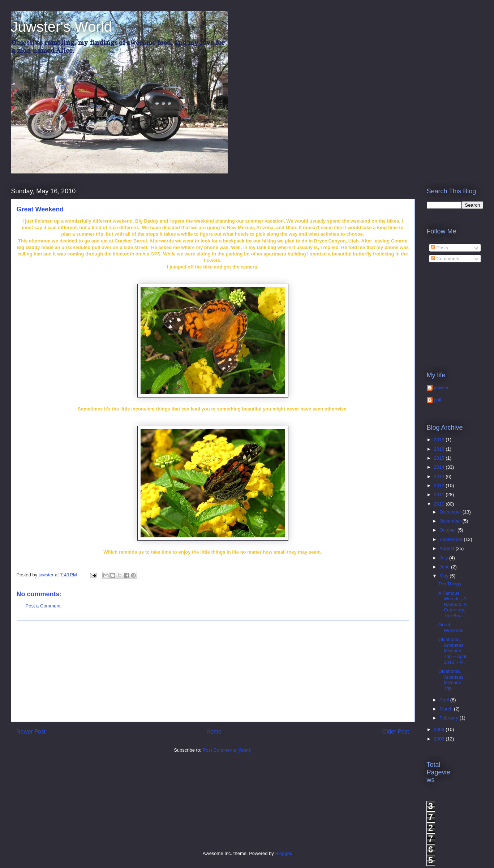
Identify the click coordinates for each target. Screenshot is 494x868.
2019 (440, 440)
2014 (440, 467)
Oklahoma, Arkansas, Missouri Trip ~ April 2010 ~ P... (452, 651)
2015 (440, 458)
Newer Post (31, 732)
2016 (440, 449)
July (444, 558)
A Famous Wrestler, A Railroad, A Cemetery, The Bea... (452, 604)
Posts (439, 248)
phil (438, 400)
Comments (445, 259)
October (448, 530)
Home (214, 732)
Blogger (283, 853)
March (447, 709)
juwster (441, 388)
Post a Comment (43, 606)
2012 (440, 485)
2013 (440, 476)
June (445, 567)
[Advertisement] (213, 671)
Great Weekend (451, 628)
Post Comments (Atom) (227, 750)
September (452, 539)
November (451, 521)
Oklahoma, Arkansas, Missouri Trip (452, 680)
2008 (440, 739)
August (447, 548)
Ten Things (450, 584)
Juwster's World (61, 27)
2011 (440, 495)
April (445, 700)
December (451, 512)
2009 (440, 729)
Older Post (396, 732)
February (450, 718)
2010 (440, 504)
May (444, 576)
